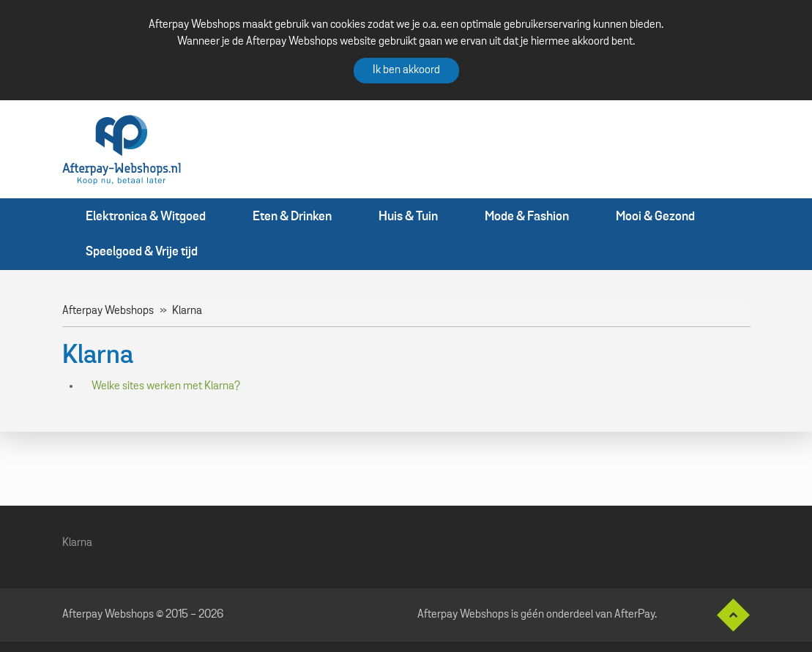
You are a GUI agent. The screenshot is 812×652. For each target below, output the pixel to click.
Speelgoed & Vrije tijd (142, 252)
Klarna (187, 311)
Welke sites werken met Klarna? (166, 386)
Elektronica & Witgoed (146, 217)
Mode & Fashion (527, 217)
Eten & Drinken (292, 217)
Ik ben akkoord (406, 70)
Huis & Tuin (408, 217)
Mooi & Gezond (655, 217)
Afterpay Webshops (108, 311)
